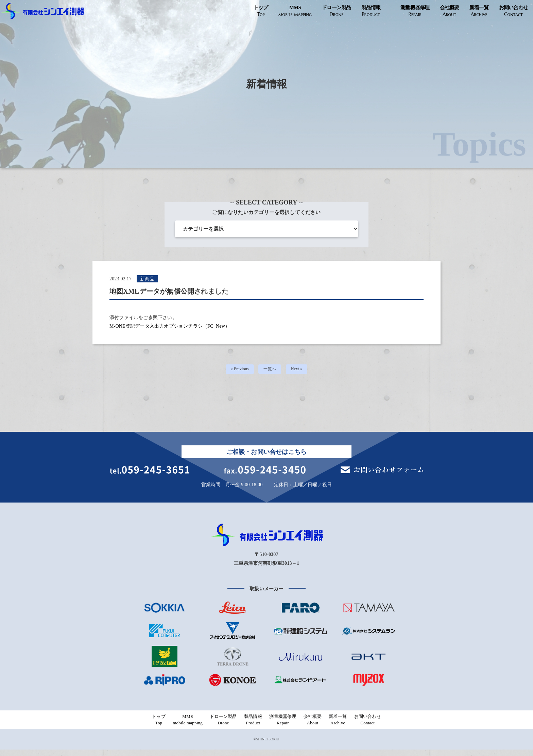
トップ (261, 11)
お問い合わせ (514, 11)
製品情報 (371, 11)
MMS (295, 11)
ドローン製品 (337, 11)
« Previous (238, 370)
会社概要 (450, 11)
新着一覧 (479, 11)
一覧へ (270, 370)
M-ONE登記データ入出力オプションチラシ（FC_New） (170, 326)
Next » (299, 370)
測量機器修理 (415, 11)
